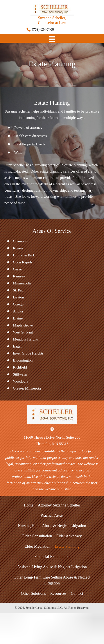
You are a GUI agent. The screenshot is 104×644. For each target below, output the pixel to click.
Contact (77, 593)
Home (29, 505)
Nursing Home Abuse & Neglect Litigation (52, 526)
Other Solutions (33, 593)
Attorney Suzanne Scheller (59, 505)
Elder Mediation (37, 546)
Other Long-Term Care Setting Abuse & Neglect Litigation (52, 580)
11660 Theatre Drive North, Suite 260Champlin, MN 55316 (52, 441)
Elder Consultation (37, 536)
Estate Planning (67, 546)
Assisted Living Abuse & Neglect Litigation (52, 567)
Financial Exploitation (52, 557)
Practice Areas (52, 515)
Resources (58, 593)
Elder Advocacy (69, 536)
